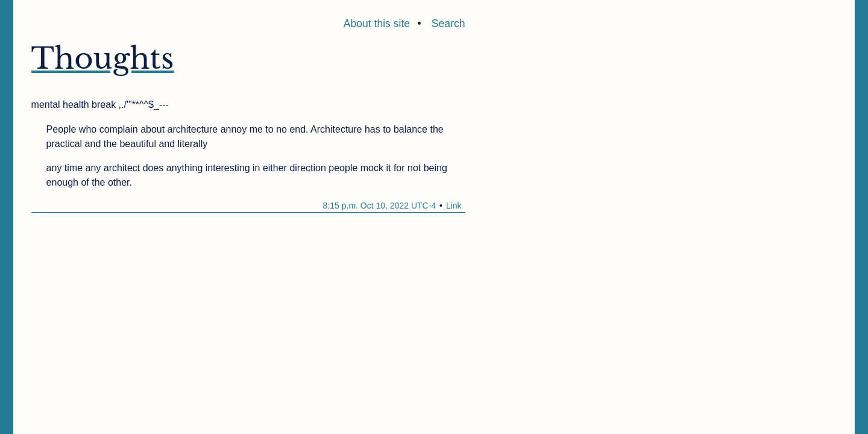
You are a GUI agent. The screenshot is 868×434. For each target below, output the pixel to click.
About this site (377, 24)
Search (448, 24)
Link (454, 206)
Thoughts (103, 58)
